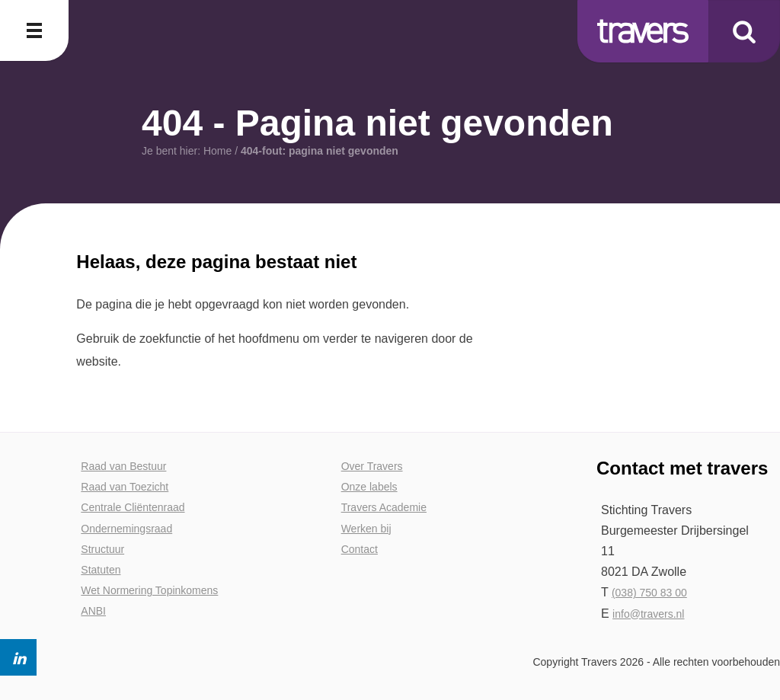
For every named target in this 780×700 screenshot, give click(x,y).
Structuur (102, 549)
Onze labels (369, 487)
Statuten (101, 570)
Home (217, 151)
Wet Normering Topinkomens (149, 590)
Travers (643, 31)
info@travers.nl (648, 614)
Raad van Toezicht (125, 487)
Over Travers (372, 466)
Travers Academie (384, 507)
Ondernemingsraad (126, 529)
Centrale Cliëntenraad (133, 507)
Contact (360, 549)
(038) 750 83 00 (649, 593)
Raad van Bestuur (123, 466)
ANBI (93, 611)
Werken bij (366, 529)
